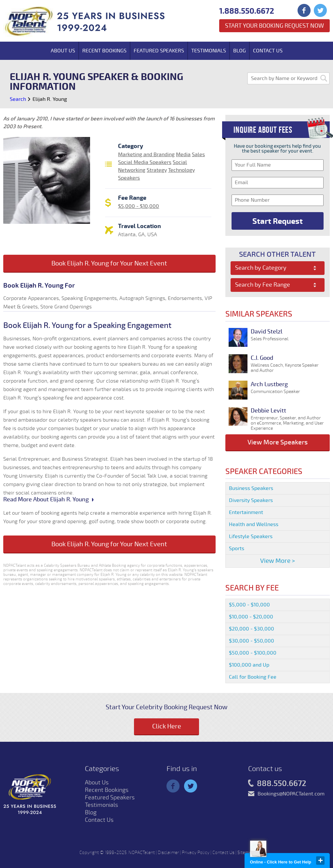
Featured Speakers (159, 51)
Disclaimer (168, 853)
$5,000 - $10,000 (139, 206)
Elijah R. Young (50, 99)
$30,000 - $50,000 (252, 641)
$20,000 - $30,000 (252, 629)
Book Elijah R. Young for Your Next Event (109, 263)
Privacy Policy (196, 853)
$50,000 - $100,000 (253, 653)
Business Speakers (251, 488)
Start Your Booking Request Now (274, 26)
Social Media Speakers (145, 162)
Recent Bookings (104, 51)
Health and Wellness (254, 524)
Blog (240, 51)
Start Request (278, 221)
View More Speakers (278, 442)
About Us (63, 51)
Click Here (167, 726)
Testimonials (209, 51)
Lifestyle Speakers (251, 536)
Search (18, 99)
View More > (278, 561)
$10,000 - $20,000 (251, 617)
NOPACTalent (142, 853)
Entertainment (246, 512)
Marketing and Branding (146, 155)
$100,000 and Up (249, 665)
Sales (198, 155)
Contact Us (268, 51)
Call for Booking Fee (253, 677)
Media (183, 155)
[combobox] (278, 268)
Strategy (157, 170)
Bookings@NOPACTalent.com (291, 794)
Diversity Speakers (251, 500)
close (320, 861)
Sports (237, 549)
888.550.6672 (277, 784)
